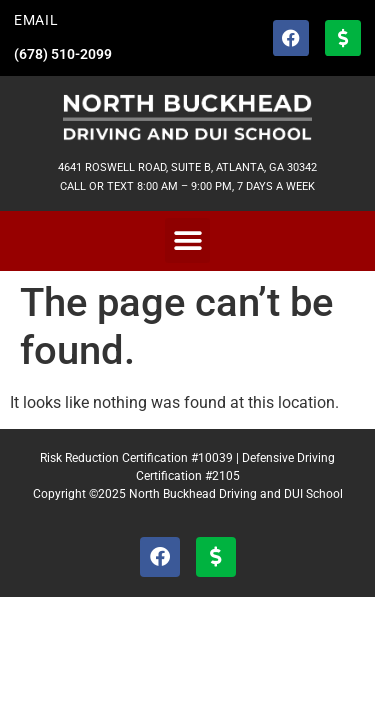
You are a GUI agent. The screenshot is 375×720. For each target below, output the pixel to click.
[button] (187, 240)
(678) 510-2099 (63, 54)
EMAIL (36, 20)
